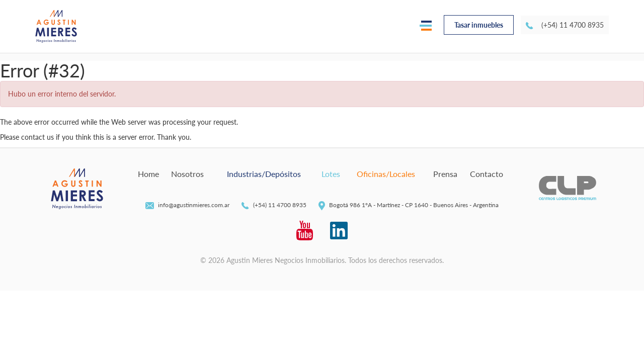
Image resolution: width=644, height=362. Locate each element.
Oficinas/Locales (386, 174)
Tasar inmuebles (479, 25)
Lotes (331, 174)
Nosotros (187, 174)
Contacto (487, 174)
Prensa (445, 174)
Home (148, 174)
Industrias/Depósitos (264, 174)
